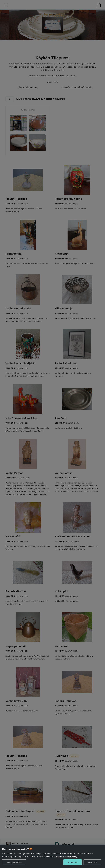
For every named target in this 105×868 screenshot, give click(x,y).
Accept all (72, 864)
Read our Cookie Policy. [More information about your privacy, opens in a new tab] (67, 858)
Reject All (92, 864)
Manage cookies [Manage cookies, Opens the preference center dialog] (14, 864)
